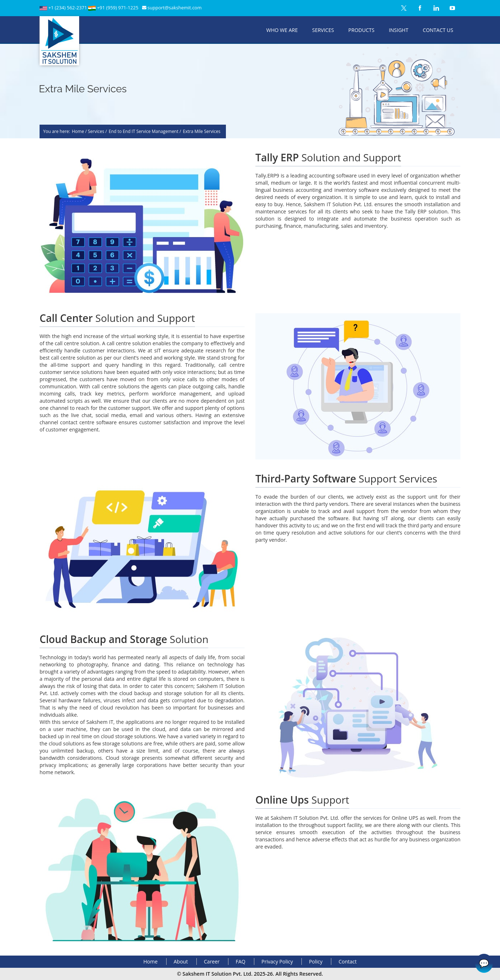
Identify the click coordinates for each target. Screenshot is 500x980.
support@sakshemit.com (175, 8)
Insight (399, 30)
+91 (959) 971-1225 (117, 8)
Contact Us (438, 30)
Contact (347, 961)
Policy (316, 961)
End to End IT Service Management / (145, 132)
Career (212, 961)
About (181, 961)
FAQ (240, 961)
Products (361, 30)
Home (151, 961)
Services (323, 30)
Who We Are (282, 30)
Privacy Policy (277, 961)
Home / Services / (90, 132)
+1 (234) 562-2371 (68, 8)
